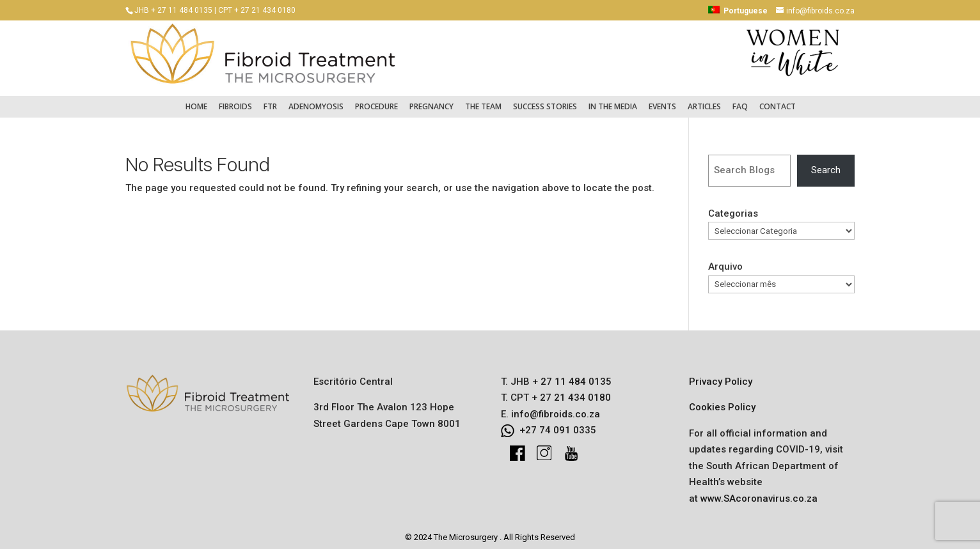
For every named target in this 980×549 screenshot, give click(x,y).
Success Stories (545, 100)
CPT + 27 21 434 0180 (257, 10)
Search (826, 164)
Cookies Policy (722, 401)
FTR (270, 100)
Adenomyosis (316, 100)
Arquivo (725, 260)
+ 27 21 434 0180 (570, 391)
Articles (704, 100)
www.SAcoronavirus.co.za (759, 492)
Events (662, 100)
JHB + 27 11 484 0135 (173, 10)
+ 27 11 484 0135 (571, 375)
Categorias (733, 207)
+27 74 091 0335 (558, 424)
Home (196, 100)
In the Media (613, 100)
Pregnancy (431, 100)
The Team (483, 100)
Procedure (376, 100)
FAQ (740, 100)
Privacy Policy (721, 375)
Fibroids (235, 100)
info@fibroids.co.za (556, 408)
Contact (778, 100)
